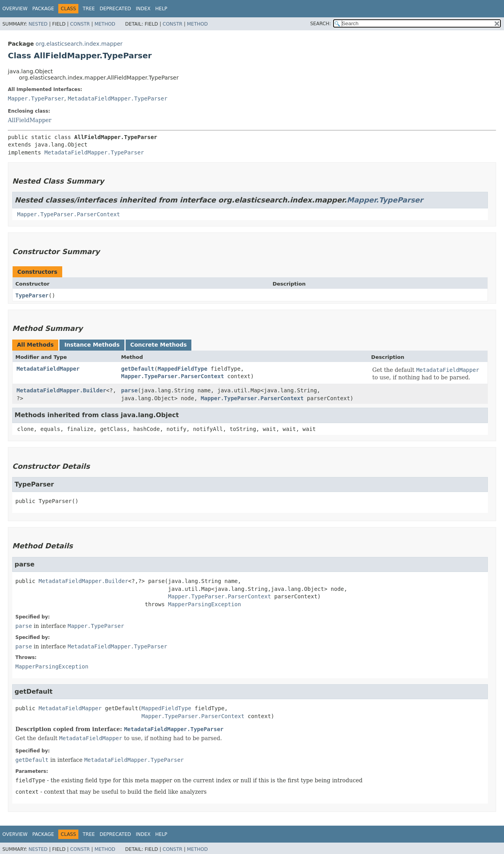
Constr (80, 24)
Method (105, 24)
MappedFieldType (182, 369)
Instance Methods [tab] (92, 345)
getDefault (138, 369)
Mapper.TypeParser (36, 98)
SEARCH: (321, 24)
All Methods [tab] (35, 345)
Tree (89, 9)
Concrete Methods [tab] (159, 345)
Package (43, 9)
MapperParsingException (205, 604)
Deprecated (115, 9)
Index (143, 9)
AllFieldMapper (30, 120)
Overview (15, 9)
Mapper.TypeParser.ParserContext (68, 214)
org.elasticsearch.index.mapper (79, 44)
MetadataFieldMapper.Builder (61, 390)
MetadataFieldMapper (48, 369)
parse (130, 390)
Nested (38, 24)
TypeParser (32, 295)
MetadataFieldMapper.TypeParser (118, 98)
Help (161, 9)
